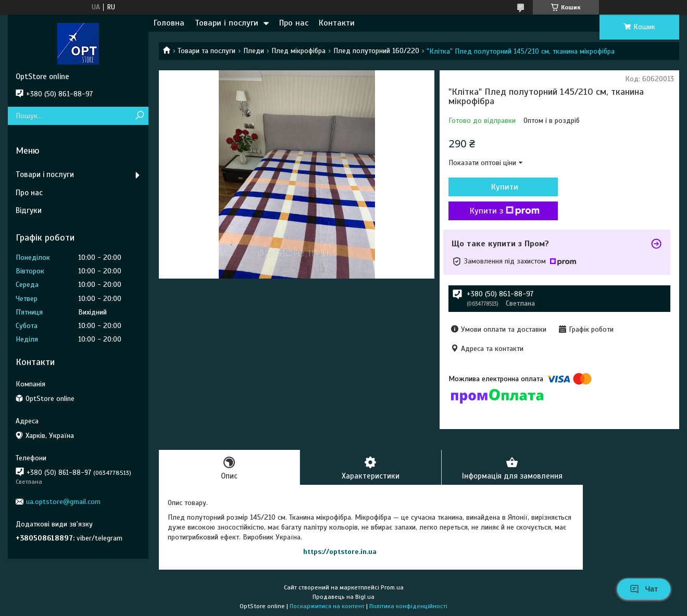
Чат (644, 589)
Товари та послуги (207, 51)
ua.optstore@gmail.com (63, 502)
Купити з (505, 211)
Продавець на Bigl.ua (343, 597)
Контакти (337, 23)
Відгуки (29, 210)
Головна (169, 23)
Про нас (294, 23)
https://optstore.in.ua (340, 552)
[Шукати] (139, 116)
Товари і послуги (227, 23)
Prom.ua (392, 587)
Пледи (254, 51)
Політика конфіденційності (408, 606)
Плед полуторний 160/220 (376, 51)
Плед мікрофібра (298, 51)
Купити (505, 187)
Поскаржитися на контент (327, 606)
